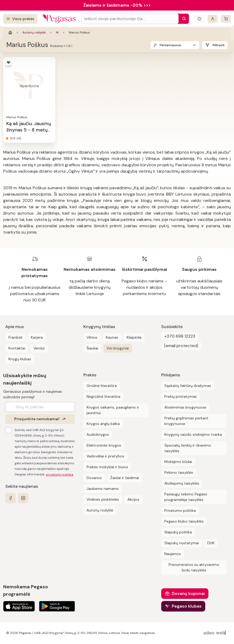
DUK (211, 543)
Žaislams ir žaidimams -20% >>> (117, 5)
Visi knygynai (118, 348)
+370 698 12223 (180, 336)
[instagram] (23, 498)
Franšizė (15, 337)
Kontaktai (17, 348)
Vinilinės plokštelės (103, 499)
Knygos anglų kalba (103, 424)
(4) (19, 138)
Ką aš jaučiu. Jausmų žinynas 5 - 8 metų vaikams (29, 130)
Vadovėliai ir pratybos (105, 456)
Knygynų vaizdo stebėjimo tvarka (193, 434)
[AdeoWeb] (215, 633)
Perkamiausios (170, 45)
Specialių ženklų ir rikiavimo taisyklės (188, 448)
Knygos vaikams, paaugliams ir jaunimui (113, 410)
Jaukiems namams (103, 489)
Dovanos (94, 478)
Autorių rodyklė (34, 32)
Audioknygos (98, 434)
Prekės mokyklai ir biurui (107, 467)
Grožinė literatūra (102, 386)
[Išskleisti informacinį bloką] (199, 19)
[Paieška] (183, 19)
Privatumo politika (180, 510)
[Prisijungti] (213, 19)
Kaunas (112, 337)
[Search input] (130, 19)
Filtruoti (219, 45)
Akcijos (133, 499)
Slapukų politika (178, 532)
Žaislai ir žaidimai (125, 478)
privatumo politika (60, 475)
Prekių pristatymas (181, 396)
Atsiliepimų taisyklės (182, 483)
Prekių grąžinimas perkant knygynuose (186, 421)
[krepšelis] (226, 19)
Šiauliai (92, 348)
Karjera (37, 337)
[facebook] (11, 498)
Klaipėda (134, 337)
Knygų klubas (20, 359)
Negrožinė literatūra (103, 396)
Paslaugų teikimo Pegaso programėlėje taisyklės (186, 497)
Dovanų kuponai (188, 593)
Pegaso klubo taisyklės (184, 521)
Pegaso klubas (187, 606)
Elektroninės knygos (104, 445)
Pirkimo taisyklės (179, 472)
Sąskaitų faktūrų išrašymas (188, 386)
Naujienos (173, 554)
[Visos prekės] (20, 19)
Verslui (39, 348)
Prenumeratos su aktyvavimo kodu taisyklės (194, 567)
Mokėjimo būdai (178, 462)
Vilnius (92, 337)
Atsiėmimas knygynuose (185, 407)
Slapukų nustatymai (182, 543)
